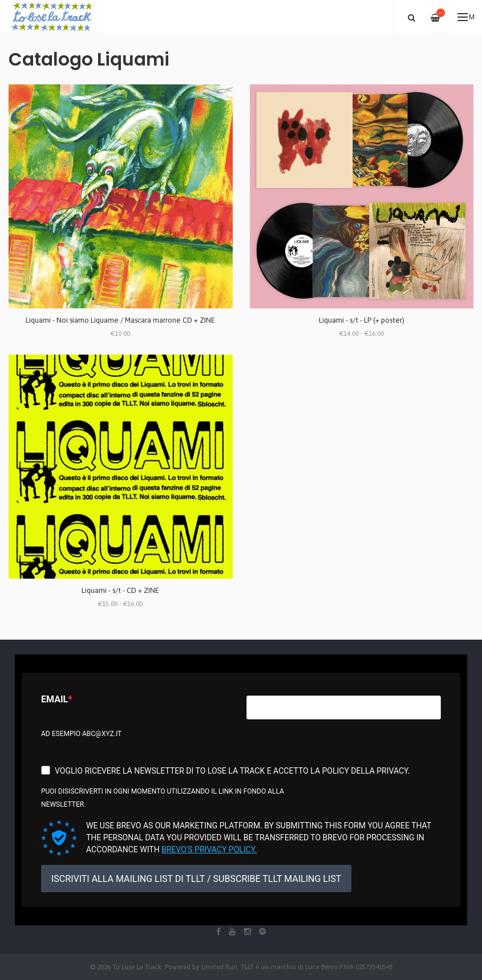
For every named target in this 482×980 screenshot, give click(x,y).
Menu (466, 17)
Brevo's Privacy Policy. (209, 849)
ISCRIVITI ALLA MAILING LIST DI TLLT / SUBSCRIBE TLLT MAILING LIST (196, 879)
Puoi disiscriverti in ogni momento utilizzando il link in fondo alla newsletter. (163, 798)
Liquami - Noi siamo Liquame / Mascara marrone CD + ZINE (120, 320)
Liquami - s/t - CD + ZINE (120, 590)
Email (54, 699)
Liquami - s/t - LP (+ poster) (362, 320)
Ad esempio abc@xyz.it (81, 734)
